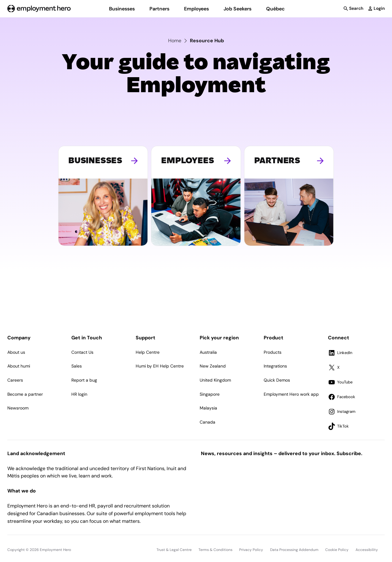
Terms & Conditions (215, 550)
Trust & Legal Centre (174, 550)
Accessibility (367, 550)
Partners (159, 9)
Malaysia (208, 408)
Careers (15, 380)
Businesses (122, 9)
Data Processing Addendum (294, 550)
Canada (207, 422)
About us (16, 352)
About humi (19, 366)
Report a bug (84, 380)
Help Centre (148, 352)
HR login (79, 394)
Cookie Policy (337, 550)
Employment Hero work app (291, 394)
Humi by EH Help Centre (160, 366)
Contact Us (82, 352)
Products (273, 352)
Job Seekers (237, 9)
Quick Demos (277, 380)
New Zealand (213, 366)
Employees (196, 9)
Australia (208, 352)
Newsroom (18, 408)
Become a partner (25, 394)
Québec (275, 9)
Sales (77, 366)
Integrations (275, 366)
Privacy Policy (251, 550)
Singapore (210, 394)
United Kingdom (215, 380)
